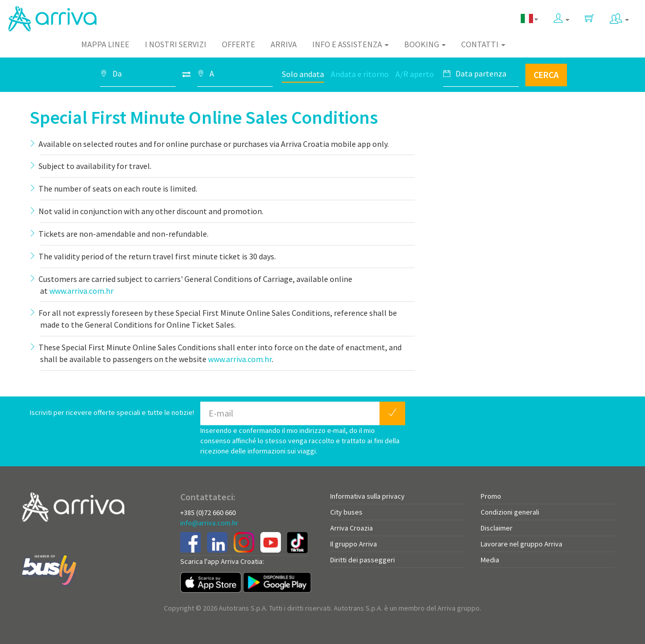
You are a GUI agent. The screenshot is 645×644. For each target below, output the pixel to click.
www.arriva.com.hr (81, 291)
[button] (562, 16)
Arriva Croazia (352, 528)
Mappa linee (105, 44)
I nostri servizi (176, 44)
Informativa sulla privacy (367, 496)
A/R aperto (415, 74)
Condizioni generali (510, 512)
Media (490, 560)
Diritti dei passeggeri (363, 560)
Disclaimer (497, 528)
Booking (425, 44)
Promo (491, 496)
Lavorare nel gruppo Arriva (521, 544)
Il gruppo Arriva (354, 544)
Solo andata (303, 74)
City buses (346, 512)
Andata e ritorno (360, 74)
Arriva (284, 44)
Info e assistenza (350, 44)
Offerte (239, 44)
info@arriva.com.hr (209, 523)
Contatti (483, 44)
